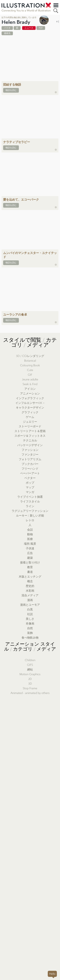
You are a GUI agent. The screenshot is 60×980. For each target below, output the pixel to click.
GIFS (30, 665)
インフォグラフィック (30, 398)
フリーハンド (30, 469)
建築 (30, 558)
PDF (41, 28)
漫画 (30, 600)
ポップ (30, 483)
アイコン (30, 389)
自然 (30, 628)
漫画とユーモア (30, 605)
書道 (30, 572)
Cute (30, 370)
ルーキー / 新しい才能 (30, 516)
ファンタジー (30, 455)
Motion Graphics (30, 674)
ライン (30, 506)
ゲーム (30, 417)
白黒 (30, 610)
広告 (30, 553)
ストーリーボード (30, 426)
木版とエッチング (30, 577)
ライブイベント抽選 (30, 497)
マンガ (30, 492)
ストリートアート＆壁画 (30, 431)
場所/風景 (30, 544)
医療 (30, 539)
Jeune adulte (30, 380)
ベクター (30, 478)
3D (30, 684)
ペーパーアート (30, 473)
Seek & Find (30, 384)
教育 (30, 567)
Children (30, 660)
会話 (30, 530)
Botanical (30, 361)
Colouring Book (30, 365)
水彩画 (30, 591)
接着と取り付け (30, 563)
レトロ (30, 520)
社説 (30, 614)
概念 (30, 581)
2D (30, 679)
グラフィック (30, 412)
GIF (30, 375)
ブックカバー (30, 464)
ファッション (30, 450)
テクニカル (30, 441)
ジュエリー (30, 422)
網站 (30, 670)
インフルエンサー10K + (30, 403)
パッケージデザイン (30, 445)
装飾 (30, 633)
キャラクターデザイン (30, 408)
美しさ (30, 619)
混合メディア (30, 595)
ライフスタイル (30, 502)
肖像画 (30, 624)
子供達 (30, 549)
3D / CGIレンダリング (30, 356)
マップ (30, 487)
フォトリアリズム (30, 459)
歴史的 (30, 586)
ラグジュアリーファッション (30, 511)
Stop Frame (30, 688)
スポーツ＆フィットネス (30, 436)
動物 (30, 534)
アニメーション (30, 394)
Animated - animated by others (30, 693)
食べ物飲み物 (30, 638)
